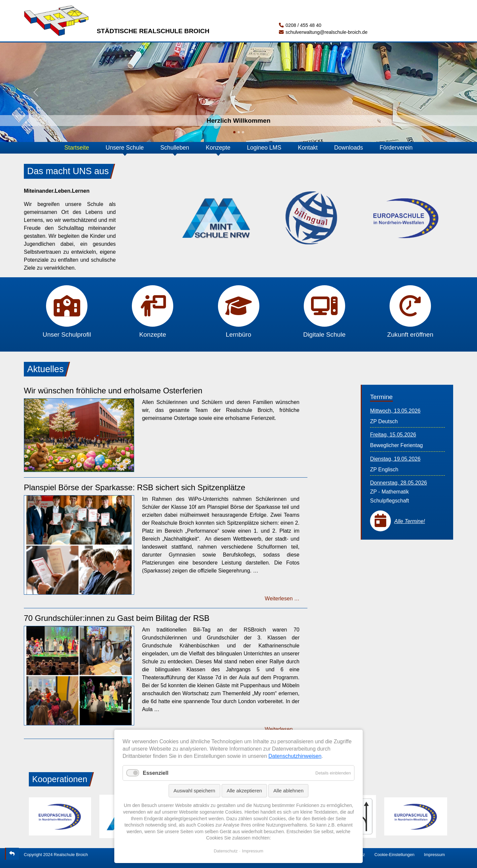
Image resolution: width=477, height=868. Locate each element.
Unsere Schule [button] (125, 148)
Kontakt (308, 148)
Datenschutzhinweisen (295, 756)
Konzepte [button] (218, 148)
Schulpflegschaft (389, 501)
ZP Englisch (384, 469)
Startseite (77, 148)
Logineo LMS (264, 148)
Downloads (349, 148)
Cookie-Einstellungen (394, 855)
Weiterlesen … (282, 599)
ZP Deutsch (384, 421)
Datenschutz (226, 851)
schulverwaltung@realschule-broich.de (323, 32)
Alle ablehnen (288, 791)
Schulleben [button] (175, 148)
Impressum (434, 855)
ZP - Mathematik (389, 492)
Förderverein (396, 148)
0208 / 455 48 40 (300, 25)
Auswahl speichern (194, 791)
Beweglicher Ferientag (396, 445)
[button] (36, 92)
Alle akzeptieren (244, 791)
